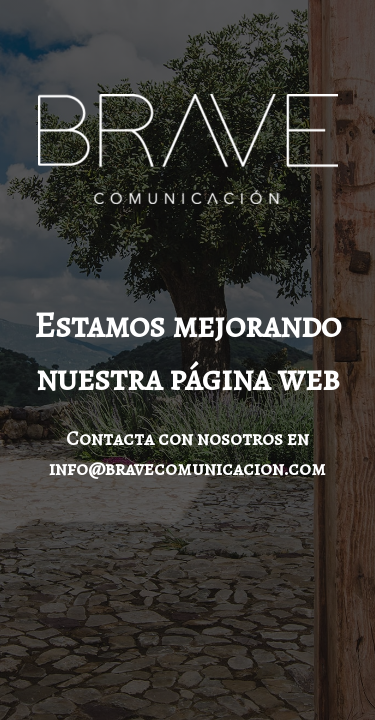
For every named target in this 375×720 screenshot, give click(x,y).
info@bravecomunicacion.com (187, 468)
